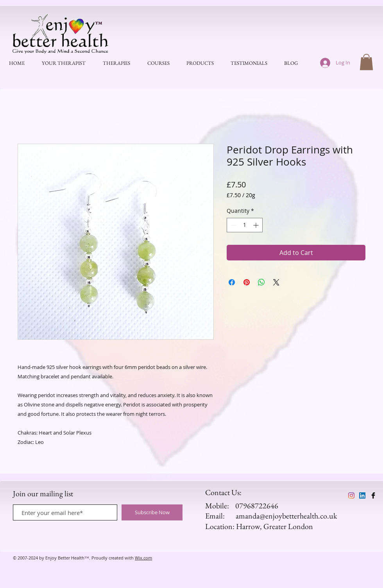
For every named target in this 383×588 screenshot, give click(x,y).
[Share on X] (276, 282)
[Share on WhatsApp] (261, 282)
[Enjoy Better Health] (351, 495)
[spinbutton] (245, 225)
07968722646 (257, 506)
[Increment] (257, 225)
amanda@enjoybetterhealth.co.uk (286, 516)
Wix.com (143, 558)
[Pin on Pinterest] (247, 282)
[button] (366, 62)
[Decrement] (233, 225)
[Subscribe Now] (152, 512)
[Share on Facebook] (232, 282)
